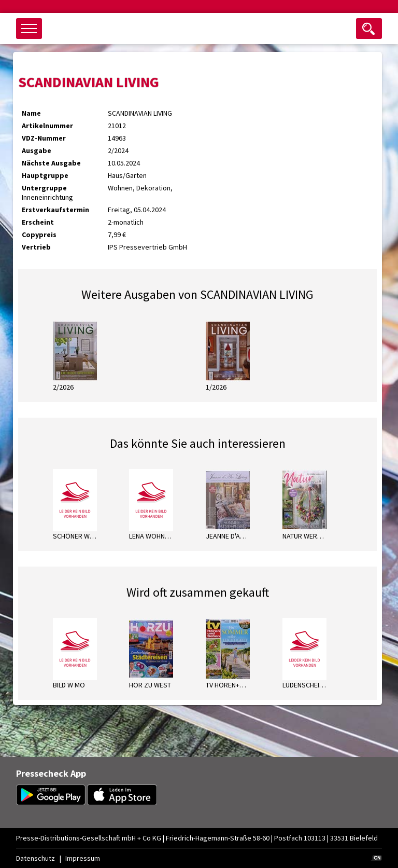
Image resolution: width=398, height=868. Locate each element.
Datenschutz (35, 858)
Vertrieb (36, 247)
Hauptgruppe (45, 175)
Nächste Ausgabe (51, 163)
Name (31, 113)
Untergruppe (44, 188)
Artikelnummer (47, 126)
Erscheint (38, 222)
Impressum (83, 858)
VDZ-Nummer (44, 138)
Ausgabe (37, 150)
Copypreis (39, 235)
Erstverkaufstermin (55, 210)
